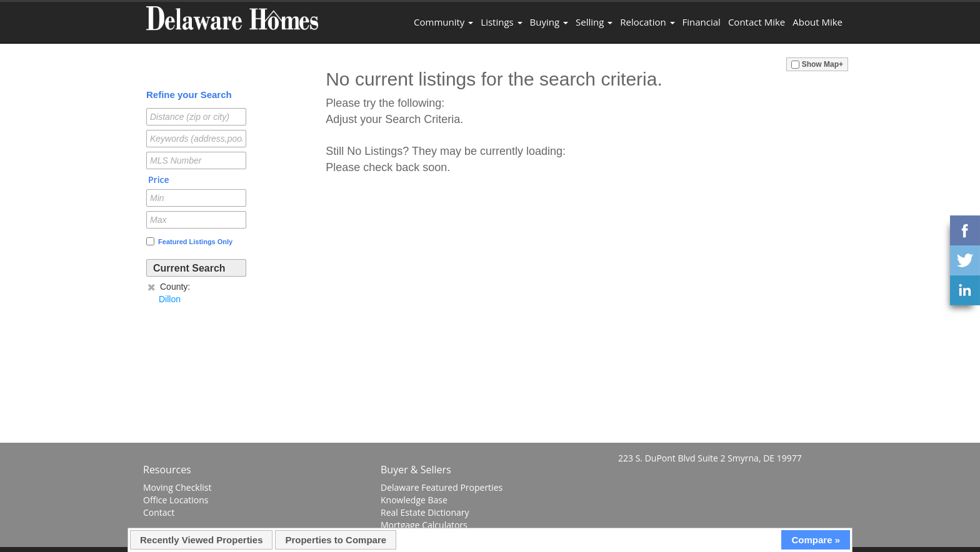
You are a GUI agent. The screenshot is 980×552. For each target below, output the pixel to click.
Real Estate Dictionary (425, 512)
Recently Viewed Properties (201, 540)
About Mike (817, 22)
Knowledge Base (414, 500)
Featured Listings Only (189, 241)
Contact (159, 512)
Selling (594, 22)
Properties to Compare (336, 540)
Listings (501, 22)
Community (443, 22)
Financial (702, 22)
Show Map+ (817, 64)
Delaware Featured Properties (442, 487)
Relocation (647, 22)
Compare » (816, 540)
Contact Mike (757, 22)
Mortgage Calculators (424, 525)
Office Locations (176, 500)
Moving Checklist (177, 487)
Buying (549, 22)
